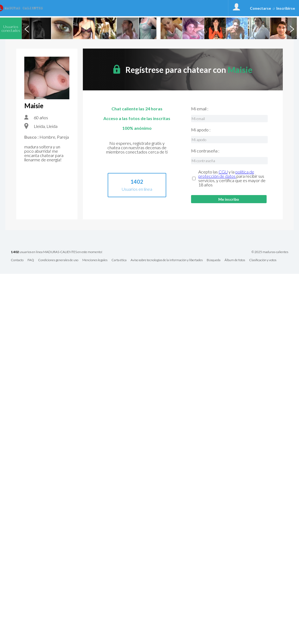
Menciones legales (95, 260)
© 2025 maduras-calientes (270, 252)
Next (292, 28)
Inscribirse (286, 8)
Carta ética (119, 260)
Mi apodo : (201, 130)
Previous (27, 28)
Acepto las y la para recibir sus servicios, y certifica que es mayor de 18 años (232, 178)
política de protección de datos (226, 174)
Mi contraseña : (205, 151)
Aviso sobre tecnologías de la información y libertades (167, 260)
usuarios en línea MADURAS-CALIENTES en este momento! (57, 252)
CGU (223, 172)
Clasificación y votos (263, 260)
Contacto (17, 260)
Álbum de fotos (235, 260)
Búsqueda (214, 260)
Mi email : (200, 109)
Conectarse (260, 8)
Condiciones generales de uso (58, 260)
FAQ (31, 260)
